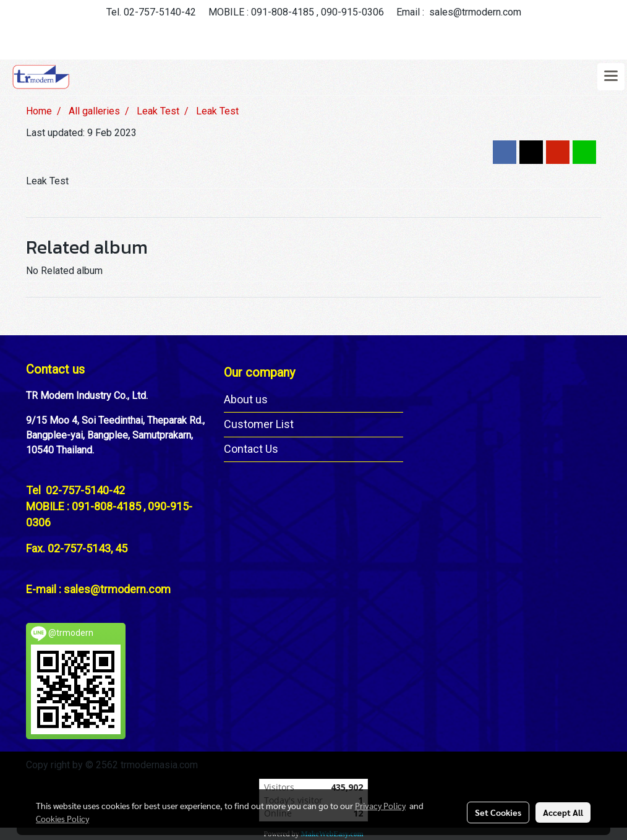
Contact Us (251, 449)
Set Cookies (498, 812)
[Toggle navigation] (611, 77)
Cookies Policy (62, 818)
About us (246, 399)
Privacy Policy (380, 805)
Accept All (563, 812)
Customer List (259, 424)
